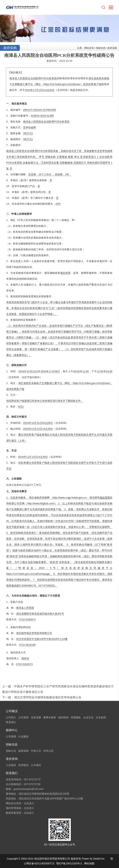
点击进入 (29, 803)
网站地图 (89, 863)
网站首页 (89, 48)
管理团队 (76, 717)
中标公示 (36, 751)
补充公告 (48, 751)
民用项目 (23, 765)
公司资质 (23, 717)
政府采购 (112, 48)
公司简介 (11, 717)
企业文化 (88, 717)
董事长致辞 (50, 717)
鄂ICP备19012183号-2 (69, 863)
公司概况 (12, 711)
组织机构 (63, 717)
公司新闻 (11, 737)
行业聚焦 (23, 737)
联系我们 (11, 722)
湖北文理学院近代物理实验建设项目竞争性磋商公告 (48, 697)
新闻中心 (12, 730)
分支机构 (101, 717)
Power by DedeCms (93, 859)
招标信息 (101, 48)
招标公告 (11, 751)
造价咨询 (12, 759)
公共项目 (36, 765)
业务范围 (36, 717)
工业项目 (11, 765)
